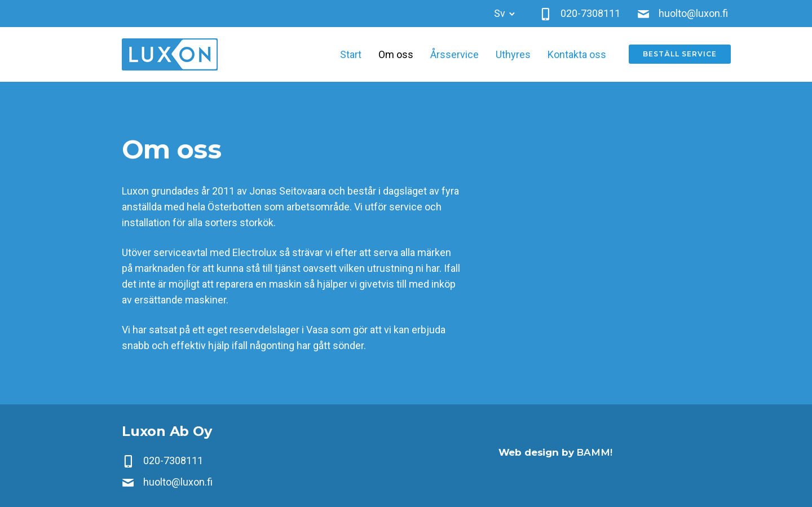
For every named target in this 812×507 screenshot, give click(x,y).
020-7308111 (173, 460)
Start (351, 54)
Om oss (396, 54)
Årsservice (454, 54)
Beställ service (680, 54)
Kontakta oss (577, 54)
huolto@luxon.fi (178, 482)
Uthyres (513, 54)
